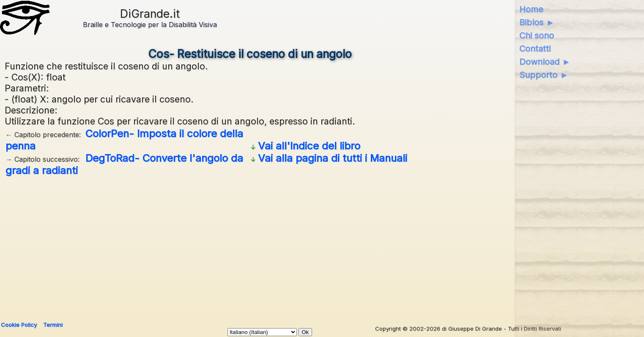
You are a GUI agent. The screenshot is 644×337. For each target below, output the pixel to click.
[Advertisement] (250, 246)
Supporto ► (544, 75)
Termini (53, 325)
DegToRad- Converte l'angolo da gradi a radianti (124, 164)
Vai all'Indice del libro (309, 146)
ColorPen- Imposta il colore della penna (124, 140)
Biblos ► (537, 22)
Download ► (545, 62)
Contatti (535, 49)
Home (531, 9)
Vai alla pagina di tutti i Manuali (333, 158)
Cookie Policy (19, 325)
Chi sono (537, 36)
